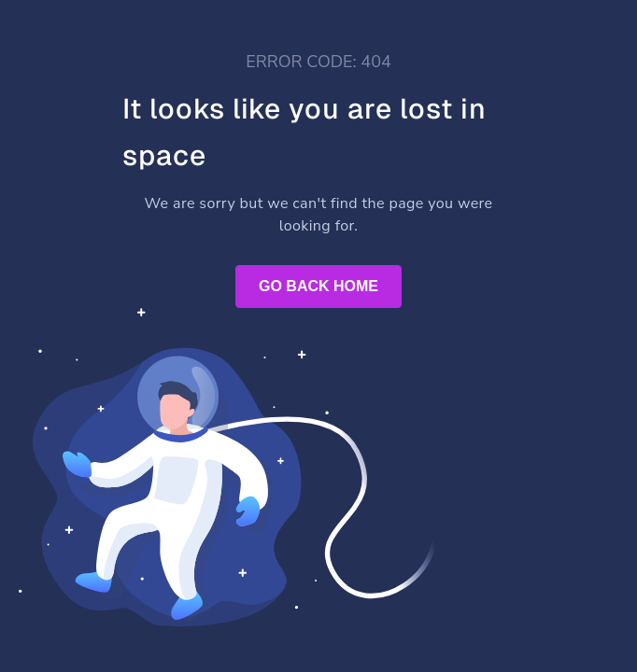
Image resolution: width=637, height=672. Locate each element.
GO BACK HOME (318, 286)
